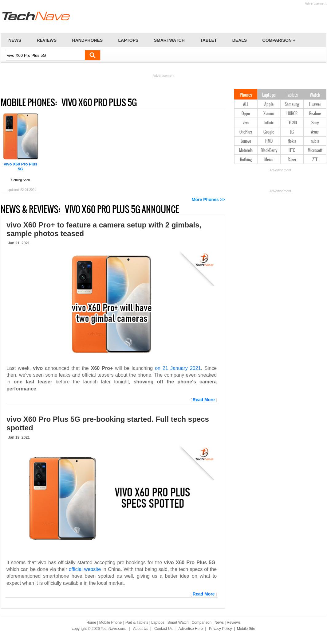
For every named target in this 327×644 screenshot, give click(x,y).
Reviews (234, 623)
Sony (315, 123)
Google (269, 132)
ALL (246, 105)
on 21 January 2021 (178, 368)
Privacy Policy (221, 629)
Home (91, 623)
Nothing (246, 160)
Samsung (292, 105)
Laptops (269, 95)
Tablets (292, 95)
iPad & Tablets (137, 623)
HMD (269, 141)
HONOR (292, 114)
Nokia (292, 141)
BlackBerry (269, 151)
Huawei (315, 105)
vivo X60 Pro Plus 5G (20, 167)
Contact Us (163, 629)
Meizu (269, 160)
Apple (269, 105)
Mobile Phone (110, 623)
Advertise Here (191, 629)
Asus (315, 132)
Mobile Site (246, 629)
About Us (141, 629)
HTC (292, 151)
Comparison (201, 623)
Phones (246, 95)
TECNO (292, 123)
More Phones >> (208, 200)
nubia (315, 141)
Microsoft (315, 151)
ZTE (315, 160)
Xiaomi (269, 114)
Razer (292, 160)
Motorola (246, 151)
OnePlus (246, 132)
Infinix (269, 123)
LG (292, 132)
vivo (246, 123)
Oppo (246, 114)
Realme (315, 114)
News (219, 623)
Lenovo (246, 141)
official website (85, 569)
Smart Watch (178, 623)
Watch (315, 95)
